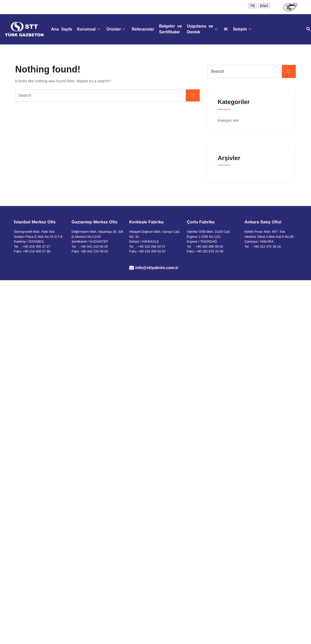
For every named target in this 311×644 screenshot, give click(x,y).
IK (226, 29)
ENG (264, 6)
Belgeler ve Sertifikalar (171, 29)
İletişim (242, 29)
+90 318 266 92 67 (152, 251)
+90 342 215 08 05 (94, 247)
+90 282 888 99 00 (209, 247)
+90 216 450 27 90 (37, 251)
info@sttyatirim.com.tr (157, 268)
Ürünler (116, 29)
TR (252, 6)
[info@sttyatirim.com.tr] (132, 268)
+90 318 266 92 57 (152, 247)
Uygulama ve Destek (202, 29)
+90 (257, 247)
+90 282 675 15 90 (209, 251)
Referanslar (143, 29)
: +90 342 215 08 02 (93, 251)
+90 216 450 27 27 (37, 247)
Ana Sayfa (61, 29)
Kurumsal (89, 29)
